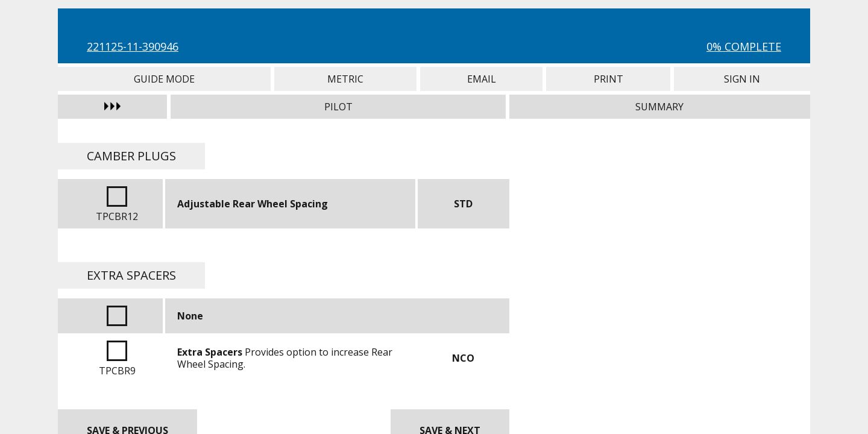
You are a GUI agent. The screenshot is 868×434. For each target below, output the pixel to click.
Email (481, 79)
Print (608, 79)
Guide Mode (164, 79)
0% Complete (744, 46)
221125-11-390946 (133, 46)
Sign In (742, 79)
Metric (346, 79)
